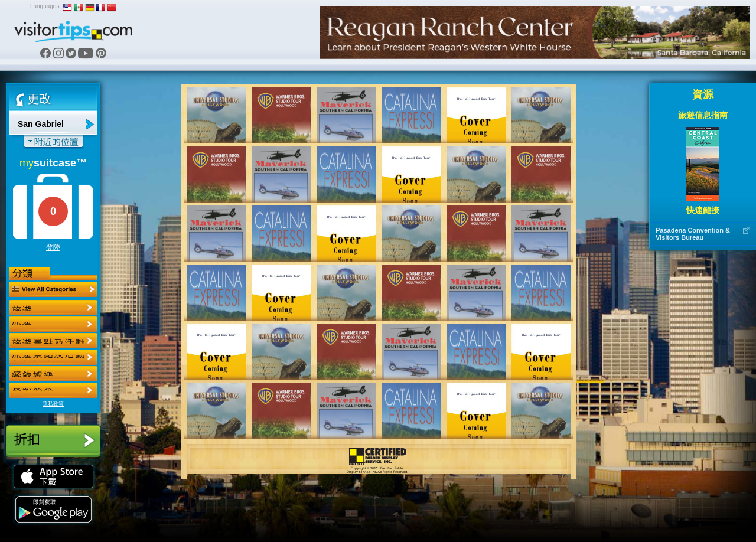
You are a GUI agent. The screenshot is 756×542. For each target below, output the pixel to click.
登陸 (53, 247)
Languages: (45, 6)
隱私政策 (53, 404)
